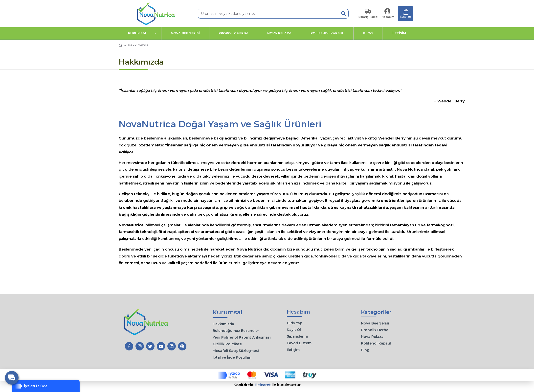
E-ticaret (263, 385)
